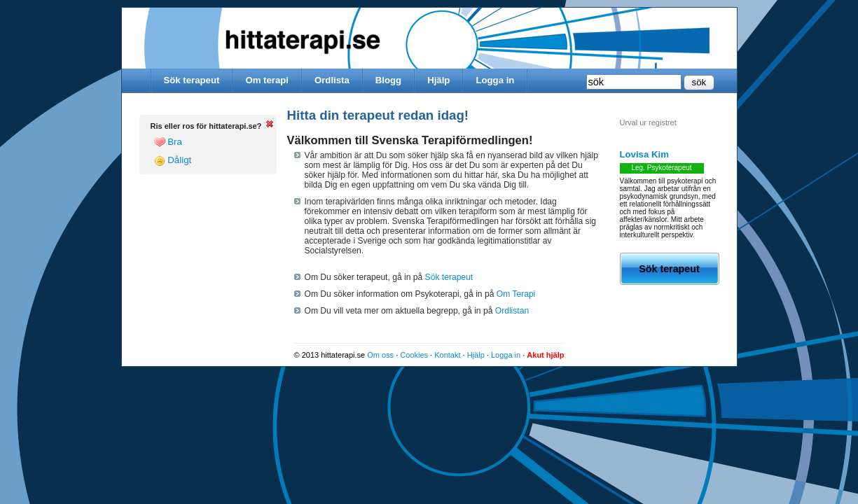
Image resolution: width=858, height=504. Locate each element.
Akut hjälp (545, 355)
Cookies (414, 355)
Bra (168, 142)
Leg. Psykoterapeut (661, 168)
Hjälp (438, 80)
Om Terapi (516, 294)
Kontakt (447, 355)
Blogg (388, 80)
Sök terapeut (192, 80)
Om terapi (267, 80)
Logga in (495, 80)
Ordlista (332, 80)
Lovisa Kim (644, 154)
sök (699, 82)
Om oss (380, 355)
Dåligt (173, 160)
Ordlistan (512, 311)
